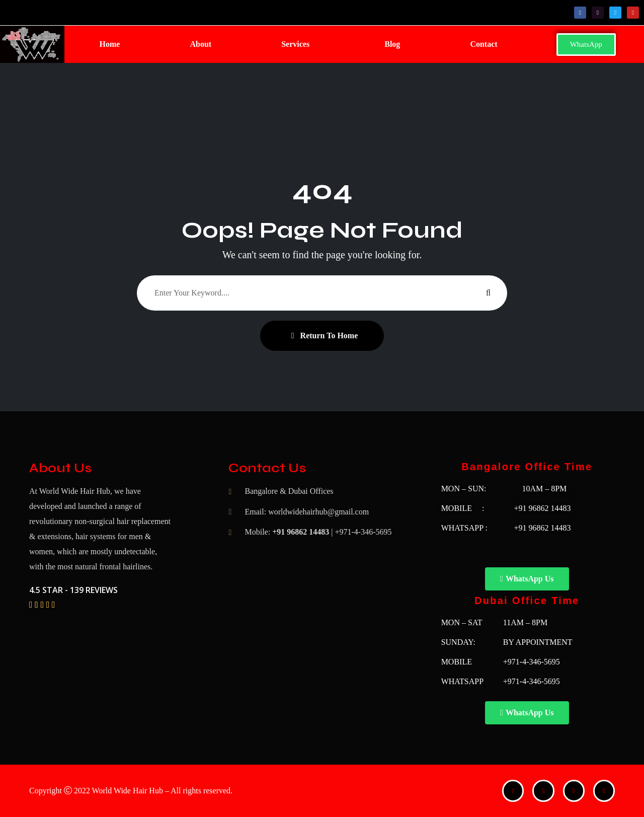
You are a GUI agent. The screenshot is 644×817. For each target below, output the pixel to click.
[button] (298, 44)
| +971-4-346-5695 (361, 532)
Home (110, 44)
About (200, 44)
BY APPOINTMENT (538, 642)
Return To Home (325, 336)
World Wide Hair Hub (128, 791)
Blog (392, 44)
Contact (484, 44)
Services (295, 44)
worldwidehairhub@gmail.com (318, 512)
